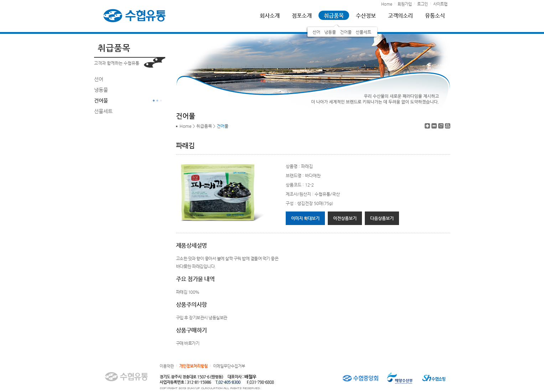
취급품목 (334, 15)
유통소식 (435, 15)
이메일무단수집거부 (229, 366)
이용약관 (167, 366)
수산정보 (366, 15)
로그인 (423, 4)
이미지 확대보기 (305, 218)
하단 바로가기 (0, 0)
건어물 (346, 32)
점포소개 (302, 15)
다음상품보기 (382, 218)
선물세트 (363, 32)
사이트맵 (440, 4)
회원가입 (405, 4)
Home (387, 4)
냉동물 (330, 32)
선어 (316, 32)
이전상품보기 (345, 218)
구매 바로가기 (188, 343)
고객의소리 (400, 15)
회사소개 (270, 15)
